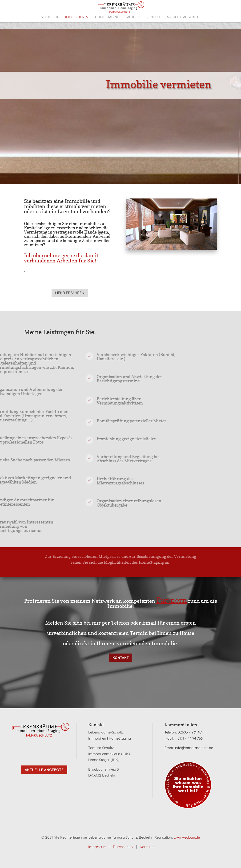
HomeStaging (142, 562)
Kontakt (121, 658)
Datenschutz (123, 847)
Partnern (172, 600)
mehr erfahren (70, 293)
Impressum (97, 847)
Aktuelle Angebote (44, 770)
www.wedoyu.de (187, 837)
